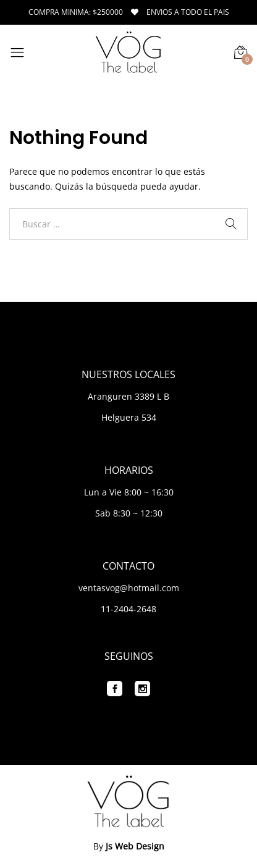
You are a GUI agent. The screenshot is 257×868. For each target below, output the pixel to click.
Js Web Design (135, 846)
